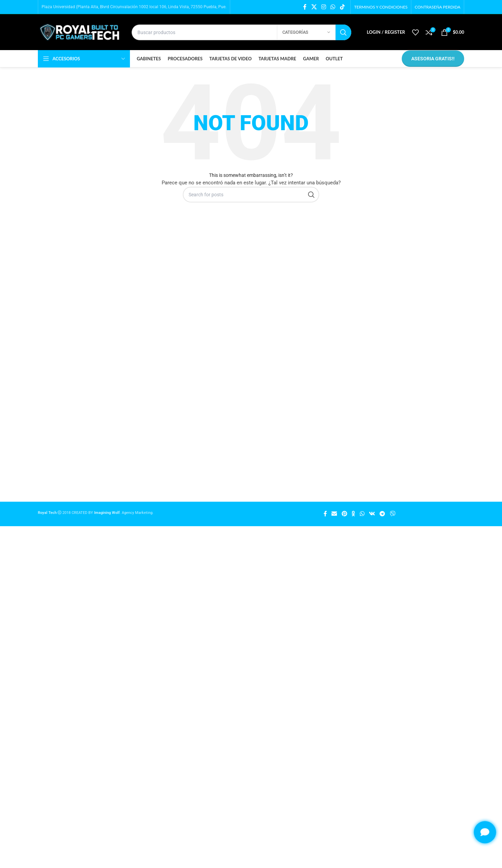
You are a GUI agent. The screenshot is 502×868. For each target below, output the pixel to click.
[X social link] (314, 7)
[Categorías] (306, 32)
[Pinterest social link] (344, 514)
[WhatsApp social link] (333, 7)
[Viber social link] (392, 514)
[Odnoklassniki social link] (353, 514)
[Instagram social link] (323, 7)
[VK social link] (372, 514)
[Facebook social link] (305, 7)
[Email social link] (334, 514)
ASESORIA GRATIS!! (433, 59)
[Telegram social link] (382, 514)
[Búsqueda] (241, 32)
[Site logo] (80, 32)
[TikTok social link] (342, 7)
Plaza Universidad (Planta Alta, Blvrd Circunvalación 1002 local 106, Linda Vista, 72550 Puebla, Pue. (134, 7)
